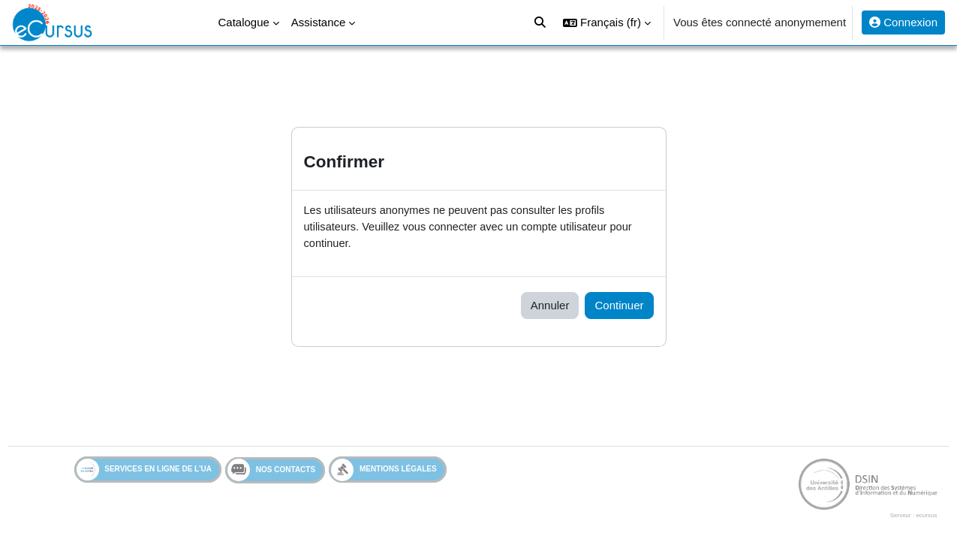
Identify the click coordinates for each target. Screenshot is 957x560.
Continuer (619, 307)
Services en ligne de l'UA (144, 471)
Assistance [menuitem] (319, 22)
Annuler (550, 307)
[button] (607, 23)
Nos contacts (271, 471)
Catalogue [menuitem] (243, 22)
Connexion (903, 22)
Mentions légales (384, 471)
